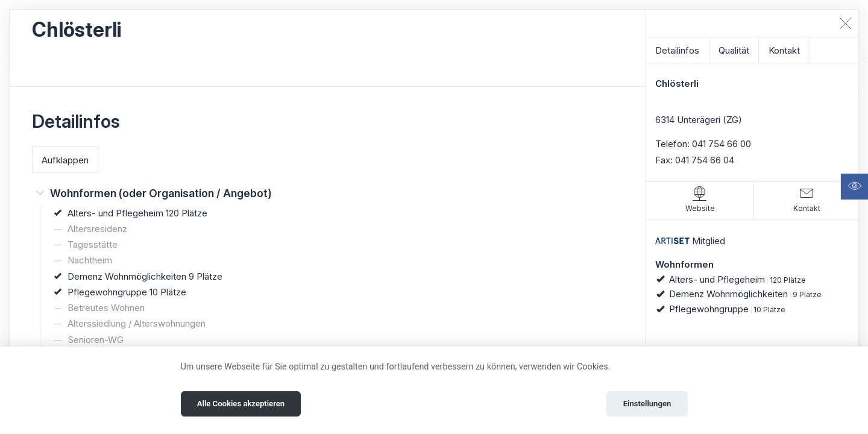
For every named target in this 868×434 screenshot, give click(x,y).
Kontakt (784, 50)
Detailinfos (677, 50)
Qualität (734, 50)
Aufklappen (65, 160)
